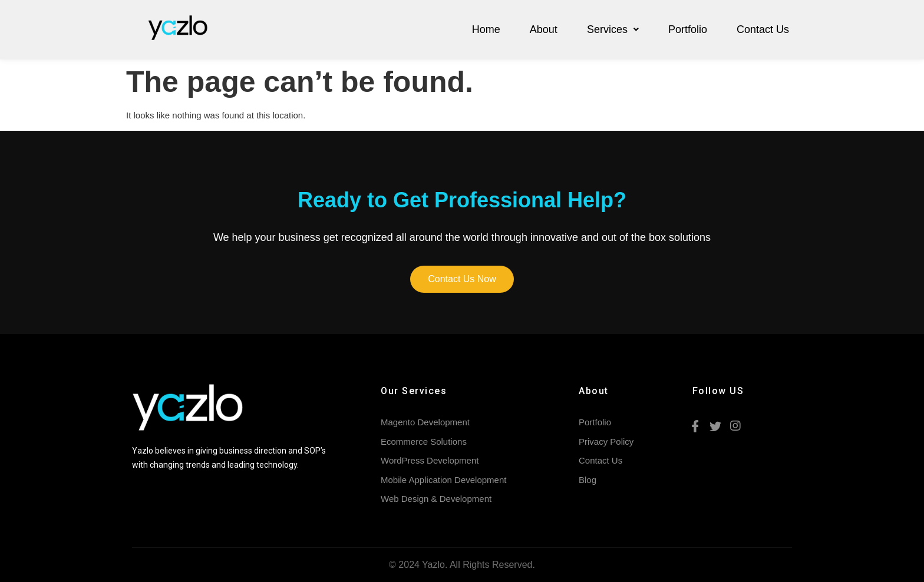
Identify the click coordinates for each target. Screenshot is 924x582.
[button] (462, 279)
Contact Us (763, 29)
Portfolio (688, 29)
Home (486, 29)
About (544, 29)
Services (613, 29)
